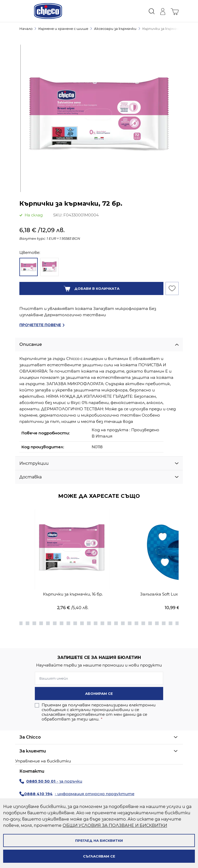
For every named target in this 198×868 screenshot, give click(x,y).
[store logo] (48, 11)
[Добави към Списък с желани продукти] (172, 288)
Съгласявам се (99, 856)
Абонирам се (99, 694)
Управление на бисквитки (43, 761)
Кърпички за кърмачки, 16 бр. (73, 594)
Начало (26, 29)
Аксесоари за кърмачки (115, 29)
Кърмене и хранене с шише (63, 29)
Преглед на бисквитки (99, 840)
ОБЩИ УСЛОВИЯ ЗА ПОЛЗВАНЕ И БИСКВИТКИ (115, 825)
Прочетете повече (40, 325)
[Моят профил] (163, 11)
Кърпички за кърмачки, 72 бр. (169, 29)
